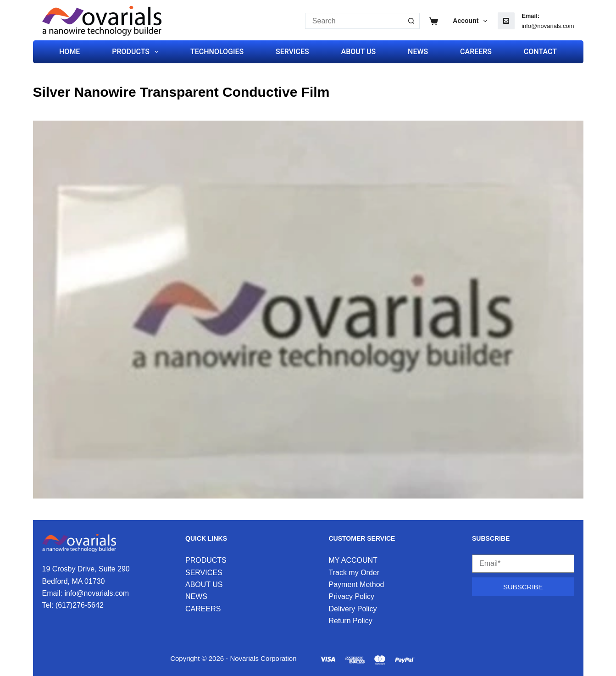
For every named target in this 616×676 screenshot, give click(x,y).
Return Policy (351, 621)
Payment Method (357, 585)
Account (472, 21)
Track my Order (354, 573)
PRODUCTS (137, 52)
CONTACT (540, 52)
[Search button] (412, 21)
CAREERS (476, 52)
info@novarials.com (548, 26)
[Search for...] (354, 21)
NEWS (418, 52)
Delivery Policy (353, 609)
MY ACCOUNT (353, 560)
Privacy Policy (352, 596)
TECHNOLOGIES (217, 52)
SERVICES (292, 52)
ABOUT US (359, 52)
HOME (69, 52)
